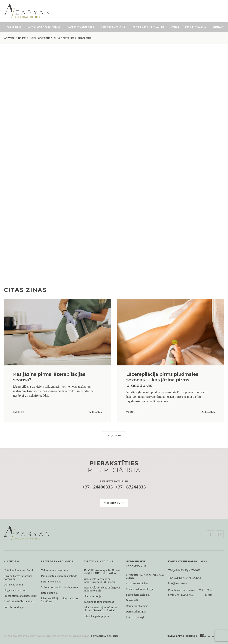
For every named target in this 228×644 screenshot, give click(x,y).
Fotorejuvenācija (51, 582)
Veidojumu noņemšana (54, 570)
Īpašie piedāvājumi (196, 27)
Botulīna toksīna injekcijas (99, 602)
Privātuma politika (105, 636)
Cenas (175, 27)
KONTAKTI (171, 264)
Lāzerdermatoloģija (81, 27)
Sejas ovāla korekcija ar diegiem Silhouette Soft (102, 589)
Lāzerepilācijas (49, 126)
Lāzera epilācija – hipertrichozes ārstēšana (60, 600)
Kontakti (218, 27)
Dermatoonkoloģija (137, 606)
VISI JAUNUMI (114, 435)
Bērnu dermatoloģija (138, 595)
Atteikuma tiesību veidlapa (19, 601)
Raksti (22, 38)
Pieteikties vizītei (114, 503)
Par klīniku (14, 27)
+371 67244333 (194, 578)
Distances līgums (14, 585)
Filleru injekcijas (93, 596)
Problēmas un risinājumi (148, 27)
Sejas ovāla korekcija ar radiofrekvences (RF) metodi (100, 580)
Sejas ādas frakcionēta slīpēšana (59, 587)
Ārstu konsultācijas (137, 583)
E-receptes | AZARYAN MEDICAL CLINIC (145, 576)
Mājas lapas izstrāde (182, 636)
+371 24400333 (176, 578)
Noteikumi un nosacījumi (18, 570)
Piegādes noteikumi (15, 590)
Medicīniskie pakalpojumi (44, 27)
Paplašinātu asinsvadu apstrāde (59, 576)
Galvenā (9, 38)
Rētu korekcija (49, 593)
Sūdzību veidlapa (14, 607)
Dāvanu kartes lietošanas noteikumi (18, 577)
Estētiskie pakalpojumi (97, 616)
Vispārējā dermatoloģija (140, 589)
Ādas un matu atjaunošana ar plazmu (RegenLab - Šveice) (100, 609)
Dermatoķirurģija (136, 612)
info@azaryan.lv (178, 583)
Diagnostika (133, 600)
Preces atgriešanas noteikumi (20, 596)
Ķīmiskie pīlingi (135, 617)
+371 (98, 487)
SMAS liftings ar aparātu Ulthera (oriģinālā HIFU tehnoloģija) (102, 572)
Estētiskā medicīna (113, 27)
